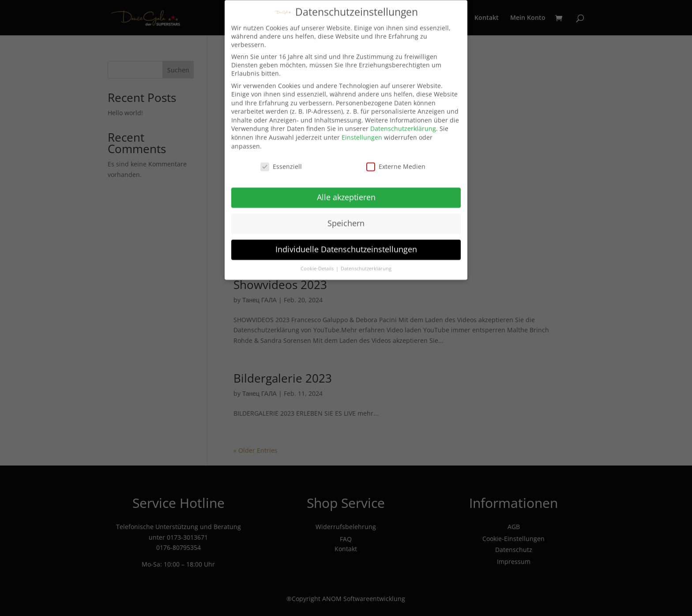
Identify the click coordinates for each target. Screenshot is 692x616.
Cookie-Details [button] (318, 266)
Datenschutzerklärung (403, 126)
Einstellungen (362, 135)
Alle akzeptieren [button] (346, 195)
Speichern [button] (346, 221)
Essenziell (281, 163)
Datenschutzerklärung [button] (366, 266)
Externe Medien (396, 163)
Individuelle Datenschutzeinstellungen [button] (346, 247)
